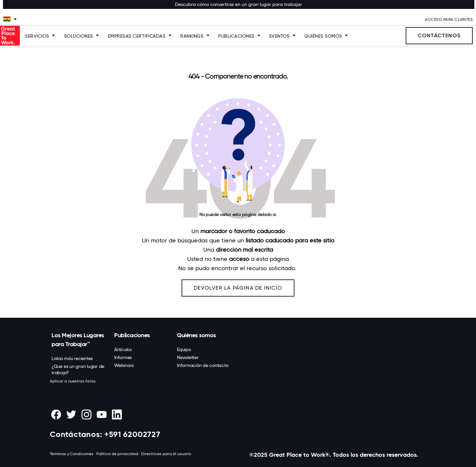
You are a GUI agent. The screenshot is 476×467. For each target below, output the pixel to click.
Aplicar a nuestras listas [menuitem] (73, 381)
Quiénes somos (323, 36)
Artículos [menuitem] (123, 349)
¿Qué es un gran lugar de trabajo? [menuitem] (78, 369)
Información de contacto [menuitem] (203, 365)
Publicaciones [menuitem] (132, 335)
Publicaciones (236, 36)
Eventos (280, 36)
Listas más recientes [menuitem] (72, 358)
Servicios (37, 36)
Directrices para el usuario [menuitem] (166, 454)
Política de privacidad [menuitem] (117, 454)
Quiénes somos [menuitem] (196, 335)
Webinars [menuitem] (124, 365)
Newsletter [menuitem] (188, 357)
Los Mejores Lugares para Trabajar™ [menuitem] (78, 340)
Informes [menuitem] (123, 357)
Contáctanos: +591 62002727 (105, 434)
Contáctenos (439, 36)
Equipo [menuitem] (184, 349)
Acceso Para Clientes (449, 19)
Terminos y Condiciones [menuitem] (72, 454)
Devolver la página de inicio (238, 288)
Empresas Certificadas (137, 36)
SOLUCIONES (79, 36)
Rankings (192, 36)
